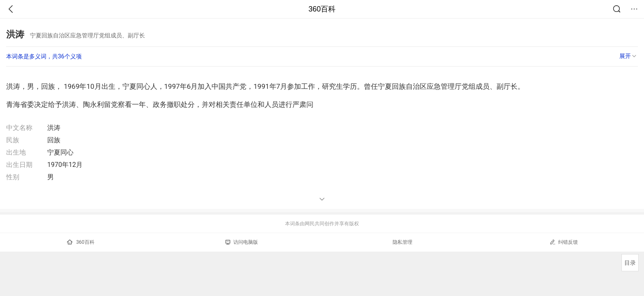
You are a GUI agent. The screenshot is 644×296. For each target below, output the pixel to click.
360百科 (322, 9)
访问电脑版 (242, 242)
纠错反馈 (564, 242)
